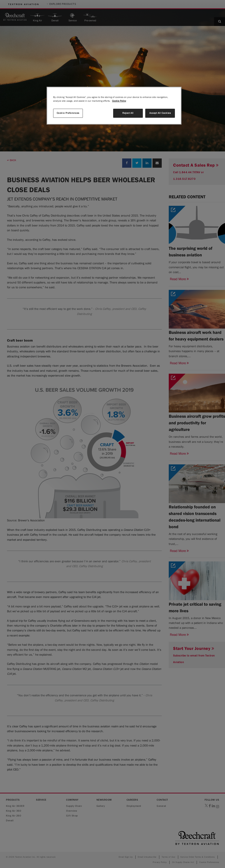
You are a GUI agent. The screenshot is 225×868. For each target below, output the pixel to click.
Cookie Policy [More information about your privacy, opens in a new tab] (119, 101)
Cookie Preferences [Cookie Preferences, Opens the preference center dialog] (68, 113)
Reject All (128, 113)
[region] (114, 106)
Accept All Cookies (160, 113)
